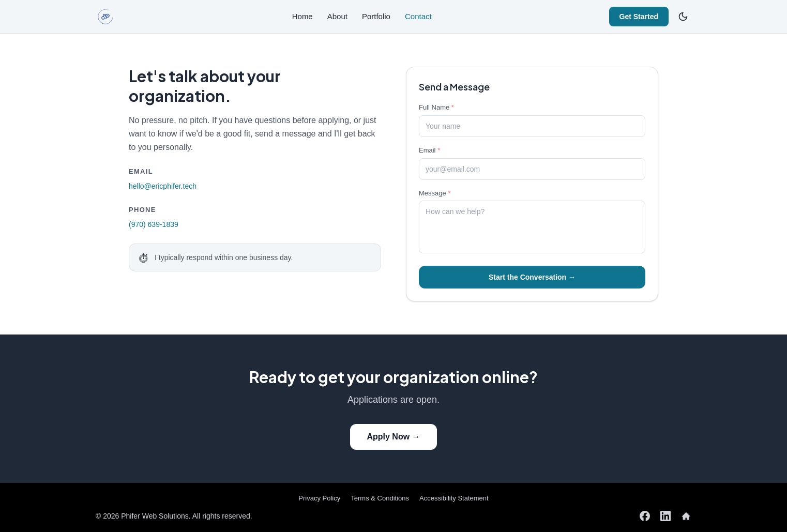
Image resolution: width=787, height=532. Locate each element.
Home (302, 16)
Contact (418, 16)
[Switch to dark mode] (683, 17)
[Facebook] (645, 516)
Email (429, 150)
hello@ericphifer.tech (163, 186)
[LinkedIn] (665, 516)
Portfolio (376, 16)
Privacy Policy (319, 498)
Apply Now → (393, 437)
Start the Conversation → (532, 277)
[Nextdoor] (686, 516)
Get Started (639, 17)
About (337, 16)
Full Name (436, 107)
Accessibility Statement (454, 498)
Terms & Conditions (380, 498)
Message (435, 193)
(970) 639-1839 (154, 224)
